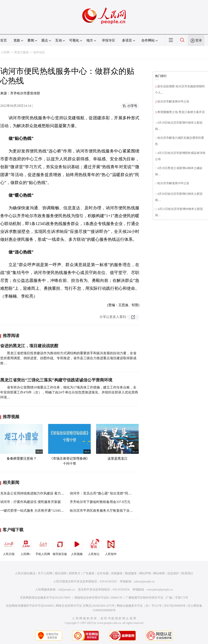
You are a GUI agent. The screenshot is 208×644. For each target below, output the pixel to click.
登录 (199, 40)
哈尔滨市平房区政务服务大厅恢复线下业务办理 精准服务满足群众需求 (122, 511)
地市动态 (39, 52)
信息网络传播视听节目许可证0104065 (30, 606)
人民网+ (26, 546)
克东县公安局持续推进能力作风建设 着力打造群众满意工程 (44, 493)
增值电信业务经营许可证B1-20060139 (98, 598)
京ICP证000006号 (175, 606)
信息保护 (173, 573)
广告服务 (89, 573)
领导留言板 (60, 546)
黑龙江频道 (21, 52)
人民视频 (77, 546)
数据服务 (131, 573)
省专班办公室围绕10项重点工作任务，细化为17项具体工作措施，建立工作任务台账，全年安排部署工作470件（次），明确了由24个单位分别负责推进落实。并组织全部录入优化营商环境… (69, 392)
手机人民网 (43, 546)
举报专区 (109, 40)
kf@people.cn (67, 590)
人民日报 (9, 546)
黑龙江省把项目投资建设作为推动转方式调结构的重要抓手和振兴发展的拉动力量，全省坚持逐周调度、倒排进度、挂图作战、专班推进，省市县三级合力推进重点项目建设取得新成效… (68, 358)
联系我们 (187, 573)
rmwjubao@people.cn (160, 590)
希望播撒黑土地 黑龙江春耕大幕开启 (181, 112)
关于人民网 (45, 573)
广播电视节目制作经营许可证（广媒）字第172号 (157, 598)
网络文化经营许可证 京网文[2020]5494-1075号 (85, 606)
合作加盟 (103, 573)
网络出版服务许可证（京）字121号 (139, 606)
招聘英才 (75, 573)
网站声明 (145, 573)
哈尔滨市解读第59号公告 (173, 183)
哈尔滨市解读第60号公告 (173, 102)
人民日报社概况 (25, 573)
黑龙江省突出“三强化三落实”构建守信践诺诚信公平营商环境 (56, 380)
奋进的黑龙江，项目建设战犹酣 (29, 346)
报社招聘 (61, 573)
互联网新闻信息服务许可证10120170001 (45, 598)
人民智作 (111, 546)
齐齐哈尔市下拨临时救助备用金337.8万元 (100, 502)
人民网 (5, 52)
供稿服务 (117, 573)
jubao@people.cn (144, 581)
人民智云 (94, 546)
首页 (4, 40)
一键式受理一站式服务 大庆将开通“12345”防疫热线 (38, 511)
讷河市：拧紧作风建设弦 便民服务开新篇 (31, 502)
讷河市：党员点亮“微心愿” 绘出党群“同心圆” (103, 493)
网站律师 (159, 573)
